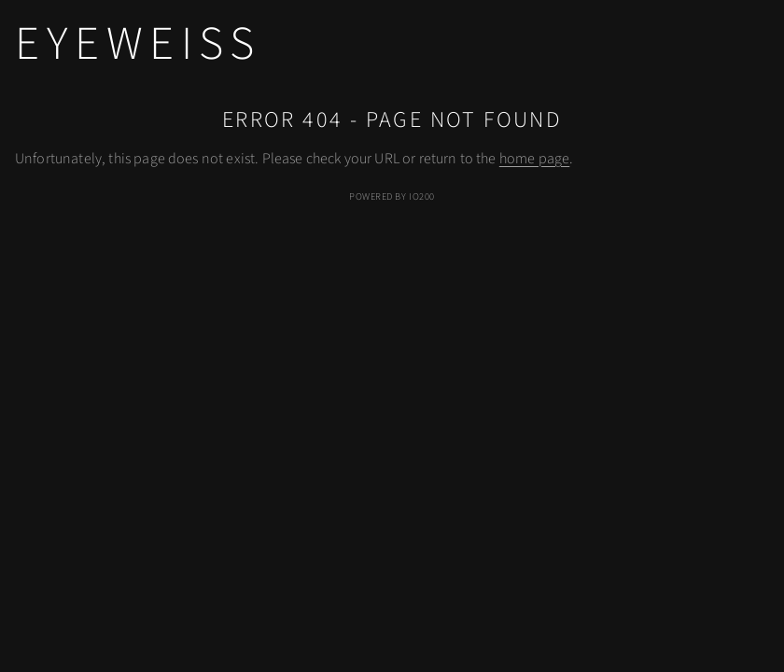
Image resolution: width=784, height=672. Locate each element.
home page (534, 159)
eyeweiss (138, 44)
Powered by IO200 (392, 196)
